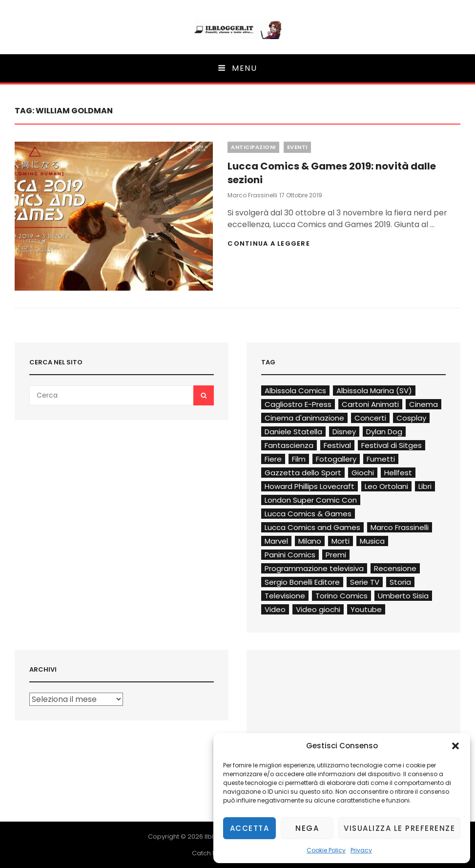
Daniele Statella (293, 432)
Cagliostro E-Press (298, 404)
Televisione (285, 596)
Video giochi (318, 609)
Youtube (366, 609)
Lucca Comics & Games (308, 514)
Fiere (273, 459)
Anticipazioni (253, 147)
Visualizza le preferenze (399, 828)
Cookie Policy (326, 850)
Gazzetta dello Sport (303, 473)
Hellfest (398, 473)
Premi (336, 555)
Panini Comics (290, 555)
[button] (455, 746)
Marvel (276, 541)
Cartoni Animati (370, 404)
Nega (307, 828)
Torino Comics (341, 596)
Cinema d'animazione (304, 418)
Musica (372, 541)
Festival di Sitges (392, 445)
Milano (310, 541)
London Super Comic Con (311, 500)
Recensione (395, 568)
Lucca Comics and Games (312, 527)
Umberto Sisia (403, 596)
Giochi (363, 473)
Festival (337, 445)
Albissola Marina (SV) (374, 391)
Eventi (297, 147)
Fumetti (381, 459)
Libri (425, 486)
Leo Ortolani (386, 486)
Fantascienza (289, 445)
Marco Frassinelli (252, 195)
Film (299, 459)
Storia (400, 582)
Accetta (250, 828)
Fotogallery (336, 459)
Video (275, 609)
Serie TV (365, 582)
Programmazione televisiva (314, 568)
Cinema (423, 404)
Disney (344, 432)
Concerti (370, 418)
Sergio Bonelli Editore (302, 582)
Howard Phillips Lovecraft (310, 486)
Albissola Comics (295, 391)
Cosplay (411, 418)
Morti (341, 541)
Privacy (361, 850)
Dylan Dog (384, 432)
